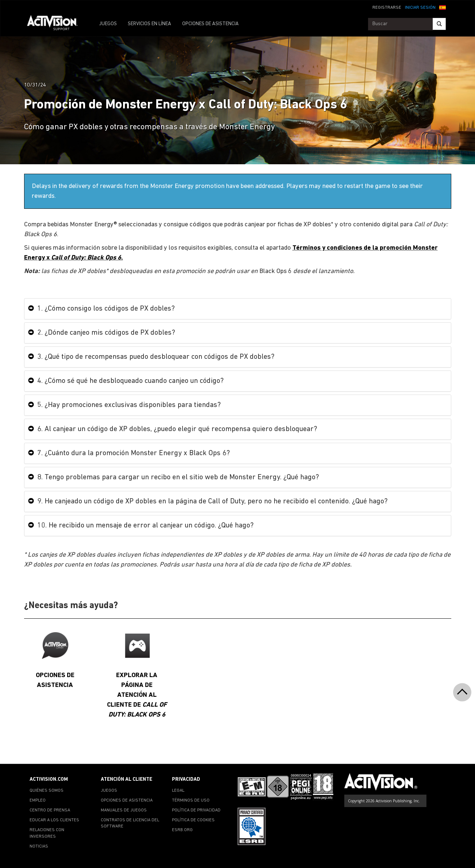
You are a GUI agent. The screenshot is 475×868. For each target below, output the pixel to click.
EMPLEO (38, 800)
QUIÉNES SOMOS (47, 791)
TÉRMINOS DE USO (191, 800)
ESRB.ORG (182, 830)
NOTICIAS (39, 846)
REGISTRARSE (387, 8)
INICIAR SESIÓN (420, 8)
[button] (443, 7)
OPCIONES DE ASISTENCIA (210, 24)
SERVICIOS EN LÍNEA (150, 24)
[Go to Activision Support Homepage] (56, 24)
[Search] (439, 24)
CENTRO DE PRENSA (50, 810)
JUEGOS (108, 24)
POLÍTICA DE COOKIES (193, 820)
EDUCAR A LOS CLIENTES (54, 820)
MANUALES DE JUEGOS (124, 810)
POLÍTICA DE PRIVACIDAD (196, 810)
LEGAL (178, 791)
